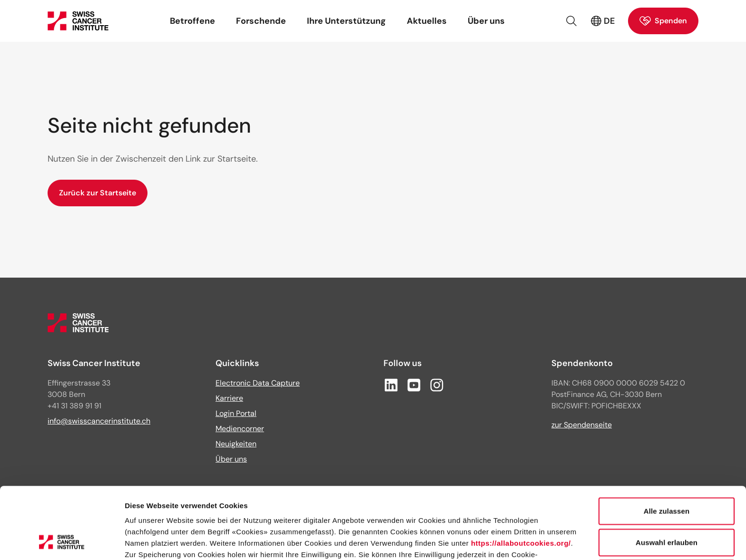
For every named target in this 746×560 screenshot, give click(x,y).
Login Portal (236, 413)
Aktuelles (427, 21)
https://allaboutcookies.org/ (521, 476)
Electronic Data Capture (258, 383)
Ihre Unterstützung (346, 21)
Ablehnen (666, 506)
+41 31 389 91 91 (74, 406)
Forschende (261, 21)
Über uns (486, 21)
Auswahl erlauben (667, 475)
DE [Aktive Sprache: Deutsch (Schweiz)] (603, 21)
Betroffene (192, 21)
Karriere (229, 398)
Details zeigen (506, 541)
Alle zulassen (667, 444)
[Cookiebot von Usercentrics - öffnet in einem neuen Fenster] (62, 541)
